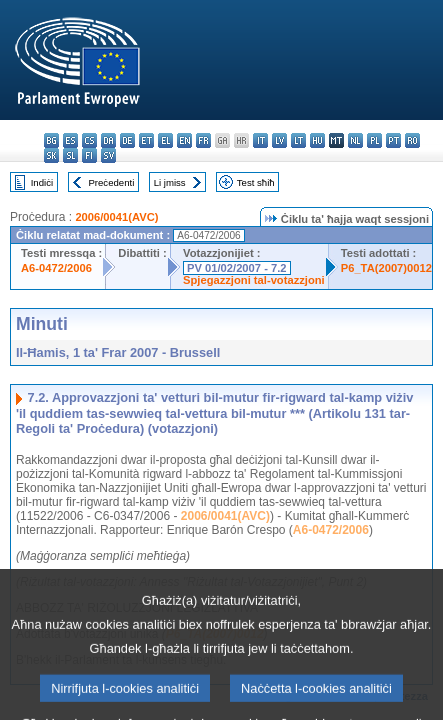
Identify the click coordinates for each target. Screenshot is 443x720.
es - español (70, 140)
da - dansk (108, 140)
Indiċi (42, 182)
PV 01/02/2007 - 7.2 (237, 268)
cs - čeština (89, 140)
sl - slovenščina (70, 155)
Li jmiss (170, 182)
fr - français (203, 140)
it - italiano (260, 140)
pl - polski (374, 140)
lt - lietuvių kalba (298, 140)
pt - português (393, 140)
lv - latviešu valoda (279, 140)
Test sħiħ (256, 182)
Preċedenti (111, 182)
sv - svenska (108, 155)
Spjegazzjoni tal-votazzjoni (254, 280)
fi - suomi (89, 155)
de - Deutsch (127, 140)
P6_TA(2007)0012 (386, 268)
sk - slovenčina (51, 155)
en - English (184, 140)
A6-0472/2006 (56, 268)
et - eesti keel (146, 140)
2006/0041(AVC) (116, 217)
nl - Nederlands (355, 140)
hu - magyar (317, 140)
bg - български (51, 140)
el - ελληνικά (165, 140)
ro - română (412, 140)
